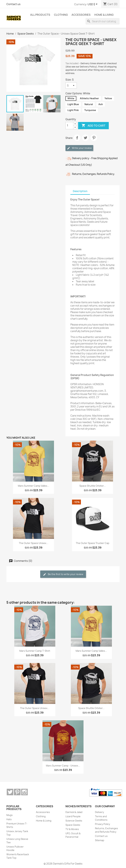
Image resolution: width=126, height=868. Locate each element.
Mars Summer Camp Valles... (34, 486)
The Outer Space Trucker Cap (93, 543)
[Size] (71, 85)
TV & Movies (72, 829)
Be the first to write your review (63, 574)
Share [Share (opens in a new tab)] (77, 138)
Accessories (43, 812)
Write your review (79, 148)
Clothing (41, 816)
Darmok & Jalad (74, 812)
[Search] (103, 21)
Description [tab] (80, 191)
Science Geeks (74, 821)
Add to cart (93, 126)
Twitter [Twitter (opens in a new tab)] (10, 792)
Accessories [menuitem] (81, 15)
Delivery (100, 812)
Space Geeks (73, 825)
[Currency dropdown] (93, 4)
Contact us (13, 4)
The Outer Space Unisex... (34, 543)
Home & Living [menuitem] (104, 15)
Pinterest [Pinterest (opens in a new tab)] (94, 138)
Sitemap (100, 840)
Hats (9, 819)
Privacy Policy (103, 824)
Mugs (10, 815)
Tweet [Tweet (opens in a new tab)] (85, 138)
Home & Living (44, 821)
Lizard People (73, 816)
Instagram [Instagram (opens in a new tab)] (24, 792)
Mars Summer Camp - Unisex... (63, 766)
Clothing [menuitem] (61, 15)
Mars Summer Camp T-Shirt (35, 651)
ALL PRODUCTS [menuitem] (40, 15)
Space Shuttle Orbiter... (93, 486)
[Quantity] (69, 126)
